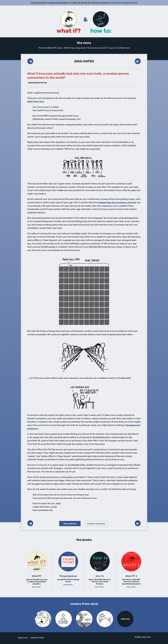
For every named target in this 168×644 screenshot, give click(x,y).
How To (100, 576)
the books (84, 540)
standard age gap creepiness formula (117, 202)
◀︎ (30, 61)
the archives (70, 524)
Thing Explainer (68, 576)
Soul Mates (84, 61)
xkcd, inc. (146, 637)
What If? (37, 576)
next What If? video (52, 48)
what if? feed (37, 638)
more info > (37, 587)
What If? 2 (131, 576)
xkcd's (119, 3)
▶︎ (138, 61)
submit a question (96, 524)
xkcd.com (125, 619)
